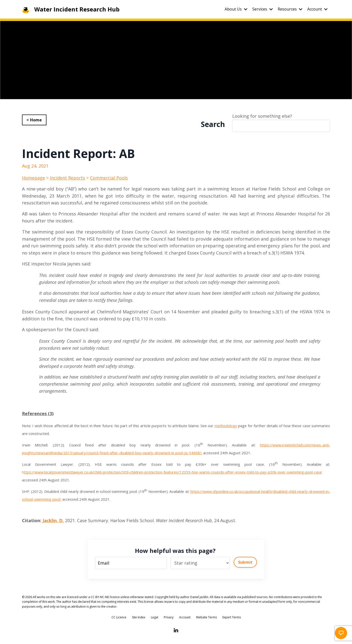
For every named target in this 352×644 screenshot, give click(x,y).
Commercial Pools (109, 178)
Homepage (33, 178)
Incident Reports (67, 178)
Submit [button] (245, 562)
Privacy (169, 617)
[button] (341, 633)
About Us (236, 9)
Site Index (139, 617)
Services (263, 9)
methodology (226, 426)
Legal (154, 617)
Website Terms (206, 617)
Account (317, 9)
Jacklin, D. (53, 520)
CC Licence (119, 617)
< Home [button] (34, 120)
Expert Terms (232, 617)
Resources (290, 9)
